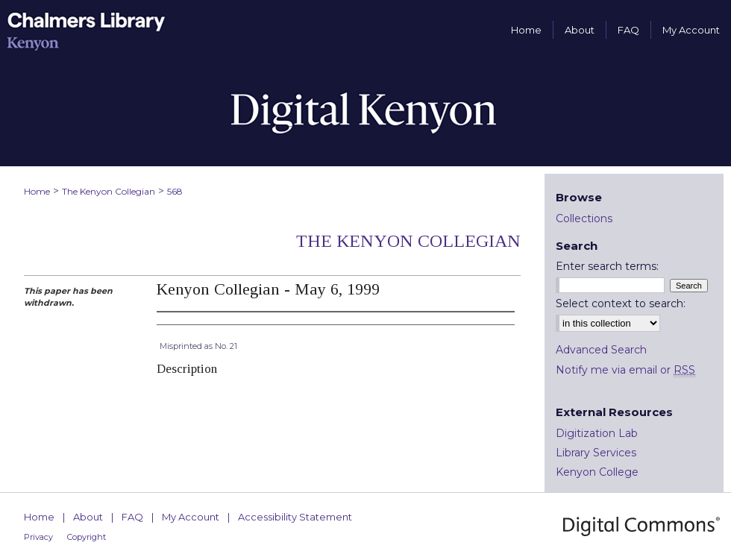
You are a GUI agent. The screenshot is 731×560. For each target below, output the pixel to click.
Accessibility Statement (295, 517)
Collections (584, 218)
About (88, 517)
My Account (191, 517)
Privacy (38, 537)
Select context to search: (621, 303)
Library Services (596, 453)
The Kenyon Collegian (109, 191)
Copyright (87, 537)
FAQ (132, 517)
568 (175, 191)
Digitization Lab (597, 433)
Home (37, 191)
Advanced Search (601, 350)
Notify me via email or (625, 370)
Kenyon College (597, 472)
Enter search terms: (607, 266)
